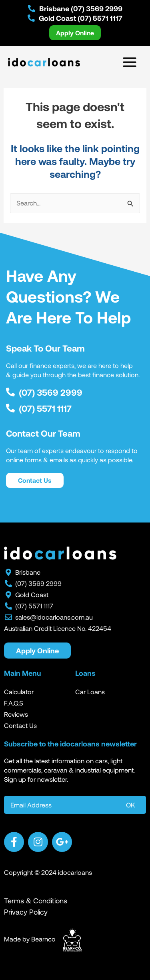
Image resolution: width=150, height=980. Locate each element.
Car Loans (90, 692)
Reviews (16, 714)
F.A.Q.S (14, 703)
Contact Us (20, 725)
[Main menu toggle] (129, 62)
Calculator (19, 692)
